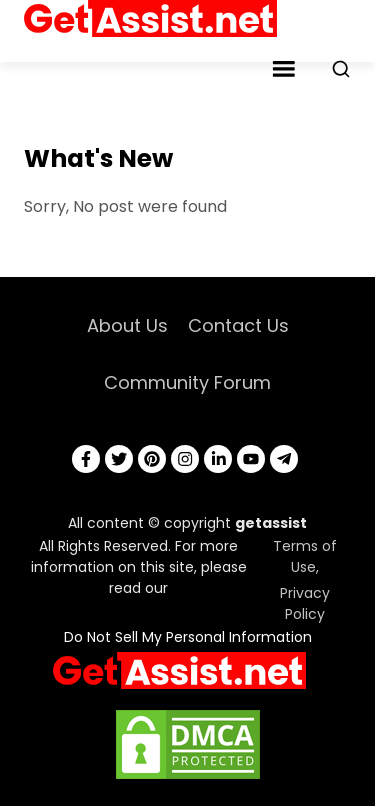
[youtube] (251, 459)
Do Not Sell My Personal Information (188, 637)
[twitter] (119, 459)
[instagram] (185, 459)
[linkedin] (218, 459)
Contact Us (238, 325)
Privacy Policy (305, 603)
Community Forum (187, 382)
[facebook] (86, 459)
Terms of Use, (305, 556)
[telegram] (284, 459)
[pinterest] (152, 459)
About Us (127, 325)
